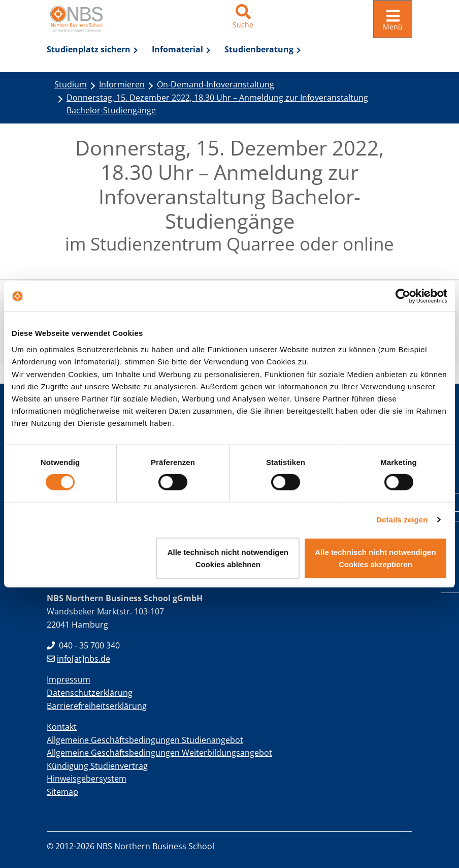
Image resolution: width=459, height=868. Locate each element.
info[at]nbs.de (78, 658)
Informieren (122, 83)
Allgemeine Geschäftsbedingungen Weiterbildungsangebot (159, 752)
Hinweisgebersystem (87, 778)
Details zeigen (402, 520)
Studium (71, 83)
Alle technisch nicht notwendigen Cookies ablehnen (228, 558)
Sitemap (62, 791)
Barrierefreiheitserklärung (97, 705)
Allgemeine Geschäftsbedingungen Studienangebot (145, 739)
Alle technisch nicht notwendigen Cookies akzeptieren (375, 558)
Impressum (69, 678)
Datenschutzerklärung (90, 692)
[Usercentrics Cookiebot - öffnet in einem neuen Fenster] (403, 296)
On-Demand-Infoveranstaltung (216, 83)
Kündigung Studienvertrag (97, 765)
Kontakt (62, 726)
